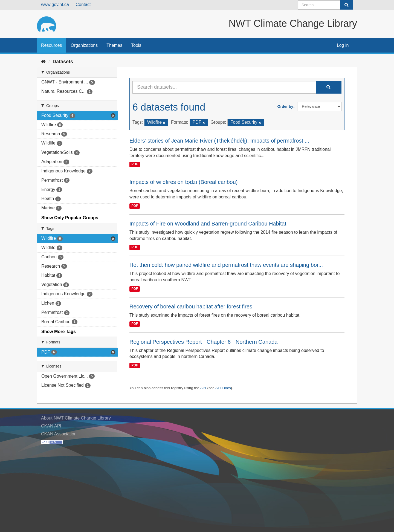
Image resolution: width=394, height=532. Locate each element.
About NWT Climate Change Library (76, 418)
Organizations (84, 45)
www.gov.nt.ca (55, 5)
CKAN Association (59, 434)
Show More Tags (59, 332)
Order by (285, 106)
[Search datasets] (325, 5)
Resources (51, 45)
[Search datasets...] (224, 87)
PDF (135, 164)
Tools (136, 45)
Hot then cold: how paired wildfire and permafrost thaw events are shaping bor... (226, 265)
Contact (83, 5)
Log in (343, 45)
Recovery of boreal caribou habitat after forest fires (191, 307)
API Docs (223, 388)
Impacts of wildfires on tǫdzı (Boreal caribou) (184, 182)
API (203, 388)
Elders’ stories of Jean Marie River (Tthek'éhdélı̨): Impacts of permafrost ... (219, 141)
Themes (114, 45)
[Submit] (346, 5)
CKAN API (51, 426)
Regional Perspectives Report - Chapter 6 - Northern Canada (203, 342)
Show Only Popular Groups (70, 218)
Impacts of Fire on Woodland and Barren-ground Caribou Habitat (208, 224)
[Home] (43, 62)
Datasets (63, 62)
